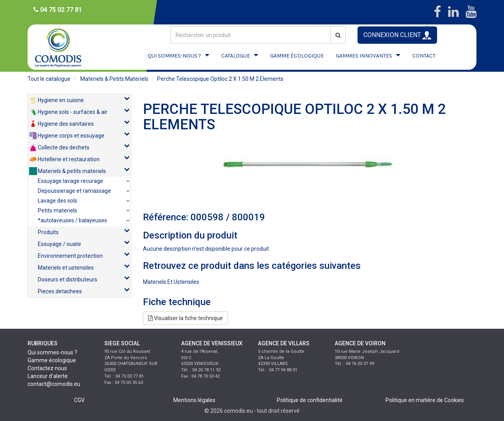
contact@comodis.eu (54, 384)
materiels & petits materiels (114, 79)
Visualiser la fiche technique (185, 318)
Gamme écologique (52, 360)
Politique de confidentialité (310, 400)
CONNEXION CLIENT (397, 35)
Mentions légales (194, 400)
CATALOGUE (236, 56)
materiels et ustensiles (171, 282)
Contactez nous (47, 368)
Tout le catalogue (49, 79)
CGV (79, 400)
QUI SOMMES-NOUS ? (174, 56)
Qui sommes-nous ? (52, 352)
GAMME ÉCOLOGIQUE (297, 56)
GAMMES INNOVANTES (364, 56)
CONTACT (424, 56)
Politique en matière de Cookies (425, 400)
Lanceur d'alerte (48, 376)
